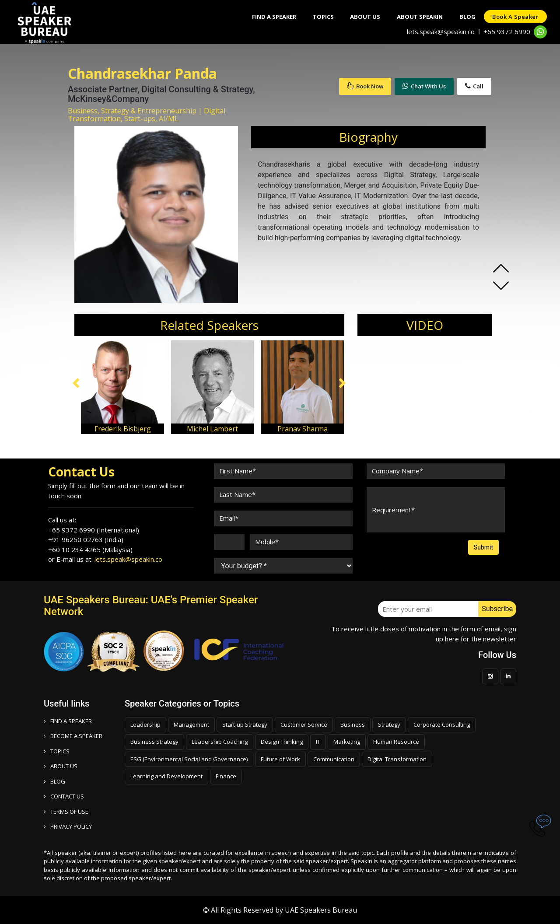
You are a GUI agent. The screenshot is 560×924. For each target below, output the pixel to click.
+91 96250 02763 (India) (86, 539)
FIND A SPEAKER (68, 721)
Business (353, 724)
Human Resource (396, 742)
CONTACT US (64, 796)
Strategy (389, 724)
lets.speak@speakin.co (441, 31)
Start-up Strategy (245, 724)
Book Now (365, 86)
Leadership (145, 724)
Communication (334, 759)
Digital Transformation (397, 759)
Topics (319, 17)
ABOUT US (61, 766)
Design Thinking (282, 742)
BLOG (54, 781)
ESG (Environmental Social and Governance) (189, 759)
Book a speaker (515, 17)
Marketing (347, 742)
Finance (226, 776)
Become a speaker (73, 736)
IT (318, 742)
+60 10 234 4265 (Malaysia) (90, 549)
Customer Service (304, 724)
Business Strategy (154, 742)
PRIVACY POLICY (68, 826)
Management (191, 724)
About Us (362, 17)
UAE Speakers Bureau (321, 910)
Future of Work (280, 759)
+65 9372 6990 (507, 31)
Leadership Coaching (220, 742)
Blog (466, 17)
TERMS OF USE (66, 812)
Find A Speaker (269, 17)
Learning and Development (166, 776)
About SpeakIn (418, 17)
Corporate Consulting (442, 724)
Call (474, 86)
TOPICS (57, 751)
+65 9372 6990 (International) (94, 530)
